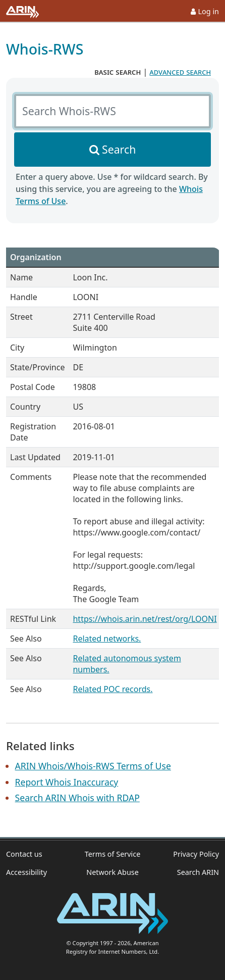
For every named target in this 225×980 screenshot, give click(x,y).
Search (119, 149)
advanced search (180, 72)
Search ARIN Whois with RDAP (77, 798)
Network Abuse (112, 872)
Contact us (24, 854)
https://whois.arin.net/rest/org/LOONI (145, 619)
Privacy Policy (196, 854)
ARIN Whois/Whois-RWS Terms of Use (93, 766)
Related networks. (107, 639)
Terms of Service (113, 854)
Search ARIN (198, 872)
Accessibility (26, 872)
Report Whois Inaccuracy (67, 782)
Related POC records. (112, 689)
